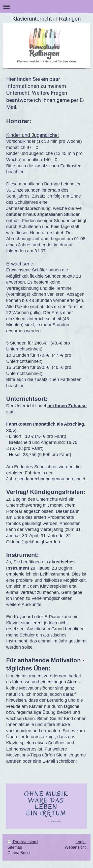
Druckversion (22, 842)
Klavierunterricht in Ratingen (46, 19)
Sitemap (15, 847)
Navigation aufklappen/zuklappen (46, 7)
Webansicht (75, 847)
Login (81, 842)
